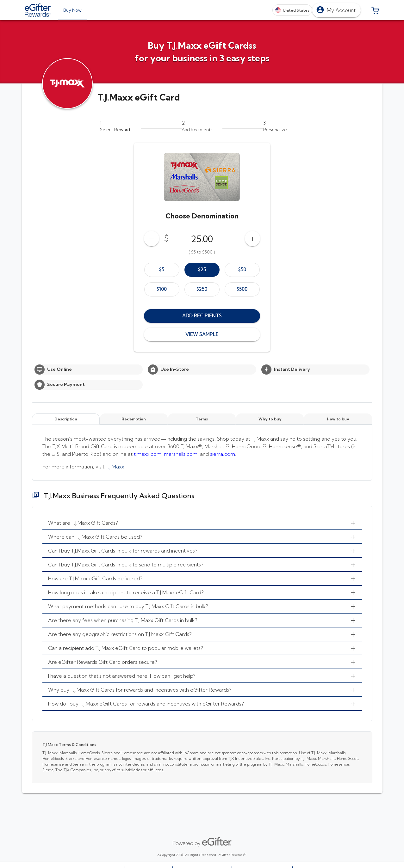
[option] (162, 270)
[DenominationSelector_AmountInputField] (202, 239)
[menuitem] (202, 523)
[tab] (72, 10)
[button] (375, 10)
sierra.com (223, 454)
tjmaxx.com (148, 454)
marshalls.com (181, 454)
